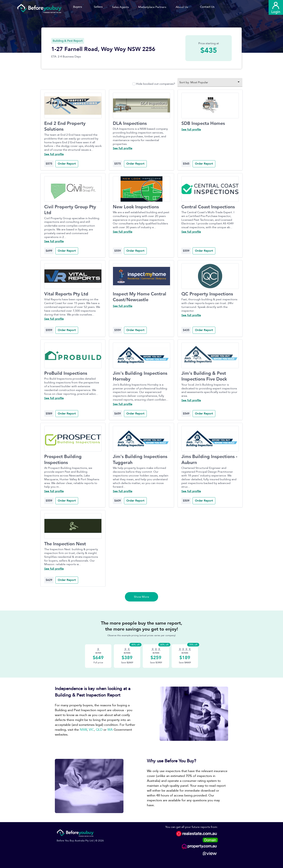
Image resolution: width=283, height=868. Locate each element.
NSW (83, 730)
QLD (99, 730)
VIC (91, 730)
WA (110, 730)
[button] (122, 7)
